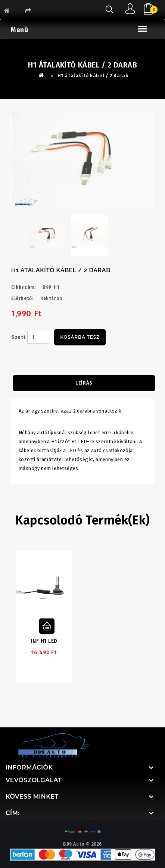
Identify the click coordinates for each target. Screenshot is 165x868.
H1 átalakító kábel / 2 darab (93, 76)
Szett (18, 337)
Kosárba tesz (80, 337)
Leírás (84, 383)
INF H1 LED (44, 641)
